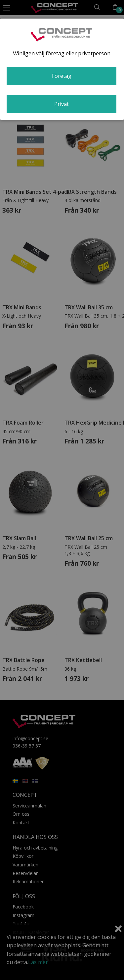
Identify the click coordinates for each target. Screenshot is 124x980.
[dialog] (62, 69)
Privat (62, 104)
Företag (62, 76)
